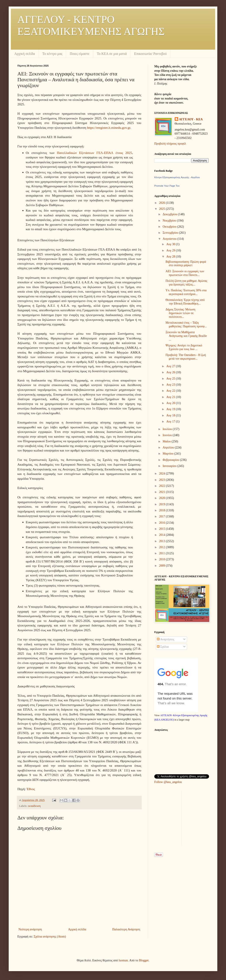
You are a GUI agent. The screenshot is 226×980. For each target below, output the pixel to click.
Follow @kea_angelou (168, 782)
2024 (163, 474)
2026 (163, 203)
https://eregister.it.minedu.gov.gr (109, 128)
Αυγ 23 (171, 385)
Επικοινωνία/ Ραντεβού (150, 54)
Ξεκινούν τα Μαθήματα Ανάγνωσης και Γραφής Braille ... (186, 336)
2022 (163, 486)
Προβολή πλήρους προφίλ (170, 144)
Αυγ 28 (171, 257)
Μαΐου (167, 441)
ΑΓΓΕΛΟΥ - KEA (191, 119)
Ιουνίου (168, 435)
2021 (163, 492)
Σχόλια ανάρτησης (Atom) (50, 937)
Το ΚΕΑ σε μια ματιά (112, 54)
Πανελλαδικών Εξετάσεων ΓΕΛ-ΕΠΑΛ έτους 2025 (95, 153)
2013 (163, 541)
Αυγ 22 (171, 391)
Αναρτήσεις (166, 639)
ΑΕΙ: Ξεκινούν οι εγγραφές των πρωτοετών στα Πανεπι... (185, 273)
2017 (163, 516)
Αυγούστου (170, 239)
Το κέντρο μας (52, 54)
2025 (163, 209)
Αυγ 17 (171, 422)
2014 (163, 535)
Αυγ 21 (171, 397)
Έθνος (31, 789)
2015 (163, 529)
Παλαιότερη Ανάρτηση (126, 929)
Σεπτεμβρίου (171, 233)
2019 (163, 504)
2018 (163, 510)
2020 (163, 498)
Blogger (144, 960)
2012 (163, 547)
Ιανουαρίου (170, 466)
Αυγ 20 (171, 403)
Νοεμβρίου (170, 221)
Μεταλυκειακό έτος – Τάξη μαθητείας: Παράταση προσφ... (186, 324)
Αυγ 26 (171, 372)
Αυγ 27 (171, 366)
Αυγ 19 (171, 409)
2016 (163, 523)
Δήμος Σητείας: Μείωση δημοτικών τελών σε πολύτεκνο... (180, 313)
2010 (163, 559)
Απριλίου (169, 448)
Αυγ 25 (171, 379)
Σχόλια (163, 647)
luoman (123, 960)
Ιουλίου (168, 429)
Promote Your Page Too (167, 186)
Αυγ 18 (171, 415)
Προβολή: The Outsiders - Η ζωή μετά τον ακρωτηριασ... (186, 357)
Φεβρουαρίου (171, 460)
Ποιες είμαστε (80, 54)
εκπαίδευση (34, 806)
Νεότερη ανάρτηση (30, 929)
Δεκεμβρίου (170, 214)
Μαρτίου (168, 454)
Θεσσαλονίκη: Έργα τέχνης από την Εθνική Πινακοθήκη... (185, 302)
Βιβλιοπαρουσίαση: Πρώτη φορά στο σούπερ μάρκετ (186, 264)
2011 (162, 553)
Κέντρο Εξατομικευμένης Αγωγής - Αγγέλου (177, 177)
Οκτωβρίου (170, 227)
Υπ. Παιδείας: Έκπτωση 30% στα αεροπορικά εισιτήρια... (186, 292)
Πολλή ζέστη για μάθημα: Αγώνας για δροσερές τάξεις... (186, 283)
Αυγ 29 (171, 250)
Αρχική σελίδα (25, 54)
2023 (163, 480)
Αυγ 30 (171, 244)
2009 (163, 566)
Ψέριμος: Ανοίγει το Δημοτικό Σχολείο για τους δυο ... (184, 347)
